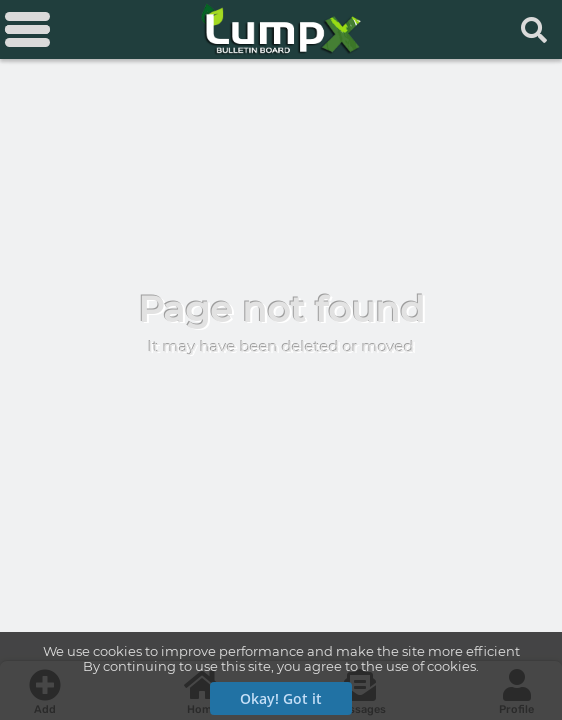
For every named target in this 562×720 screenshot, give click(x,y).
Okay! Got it (281, 698)
